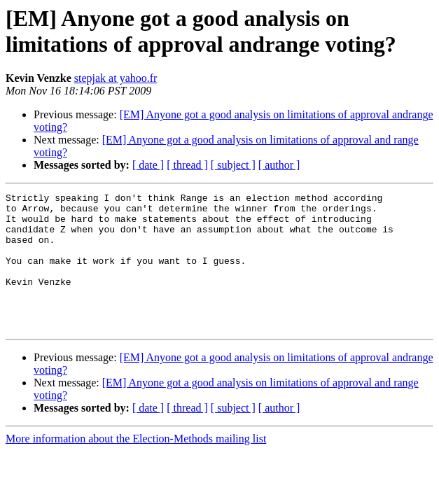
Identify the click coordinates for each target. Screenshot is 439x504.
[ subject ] (233, 165)
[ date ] (148, 165)
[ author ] (279, 165)
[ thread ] (187, 165)
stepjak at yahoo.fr (116, 78)
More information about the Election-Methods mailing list (136, 466)
